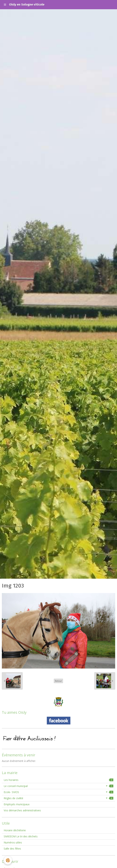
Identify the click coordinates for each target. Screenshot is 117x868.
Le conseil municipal (59, 786)
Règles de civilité (59, 798)
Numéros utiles (13, 842)
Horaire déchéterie (15, 830)
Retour (58, 681)
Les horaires (59, 780)
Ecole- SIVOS (59, 792)
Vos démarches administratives (22, 810)
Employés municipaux (17, 804)
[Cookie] (8, 860)
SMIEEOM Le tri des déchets (21, 836)
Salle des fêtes (12, 849)
